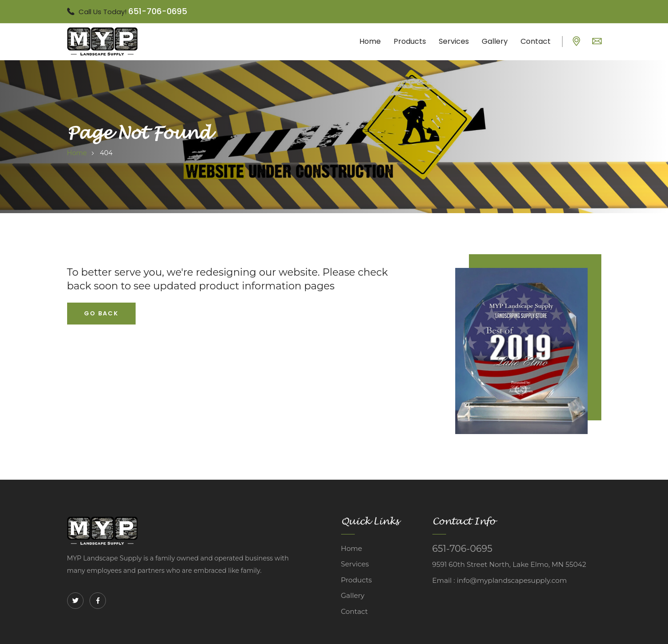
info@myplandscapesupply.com (512, 580)
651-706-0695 (158, 11)
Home (370, 41)
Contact (536, 41)
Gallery (495, 41)
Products (410, 41)
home (77, 153)
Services (454, 41)
